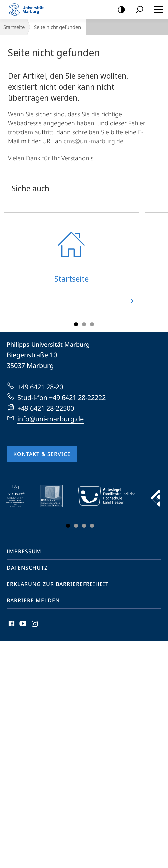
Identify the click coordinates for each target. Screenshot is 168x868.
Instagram (35, 625)
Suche (137, 10)
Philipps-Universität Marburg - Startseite (28, 9)
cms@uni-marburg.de (93, 141)
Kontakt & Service (42, 454)
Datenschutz (27, 568)
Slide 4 (92, 526)
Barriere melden (33, 600)
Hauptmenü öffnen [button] (156, 9)
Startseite (14, 27)
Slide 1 (76, 324)
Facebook (11, 625)
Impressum (24, 551)
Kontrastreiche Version (119, 10)
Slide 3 (92, 324)
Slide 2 (84, 324)
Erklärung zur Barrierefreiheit (58, 584)
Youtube (22, 625)
